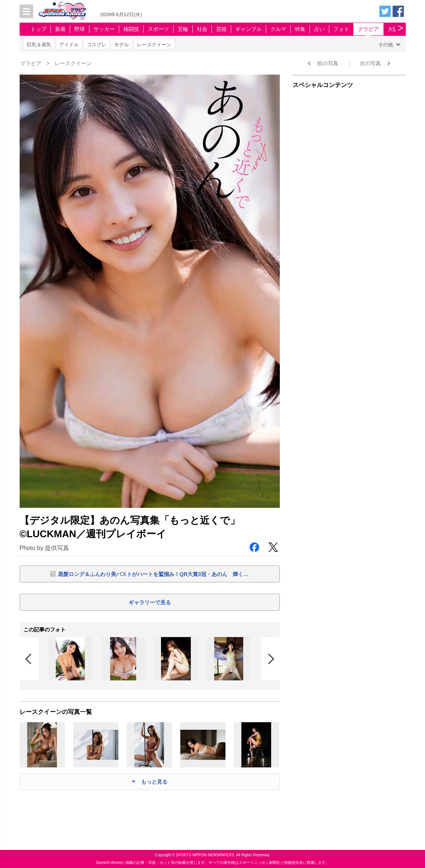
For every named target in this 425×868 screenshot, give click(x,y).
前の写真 (328, 63)
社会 (202, 29)
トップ (38, 29)
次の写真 (370, 63)
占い (319, 29)
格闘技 (131, 29)
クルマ (278, 29)
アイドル (69, 45)
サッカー (104, 29)
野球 (80, 29)
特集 (300, 29)
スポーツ (158, 29)
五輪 (183, 29)
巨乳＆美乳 (39, 45)
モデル (122, 45)
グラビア (368, 29)
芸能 (221, 29)
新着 (60, 29)
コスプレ (97, 45)
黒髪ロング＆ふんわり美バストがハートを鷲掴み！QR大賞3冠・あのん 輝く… (153, 574)
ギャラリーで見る (150, 602)
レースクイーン (154, 45)
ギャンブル (249, 29)
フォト (341, 29)
